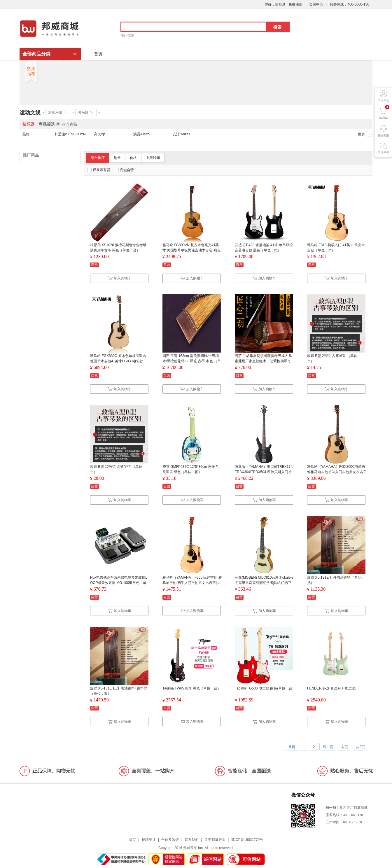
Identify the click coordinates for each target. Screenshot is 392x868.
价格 (133, 158)
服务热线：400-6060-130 (350, 4)
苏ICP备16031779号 (247, 840)
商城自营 (124, 170)
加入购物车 (120, 278)
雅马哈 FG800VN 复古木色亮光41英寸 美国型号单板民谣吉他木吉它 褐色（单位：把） (191, 250)
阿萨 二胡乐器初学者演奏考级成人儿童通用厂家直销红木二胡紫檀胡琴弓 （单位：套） (263, 361)
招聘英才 (149, 840)
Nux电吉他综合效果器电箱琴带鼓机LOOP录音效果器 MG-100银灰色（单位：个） (119, 583)
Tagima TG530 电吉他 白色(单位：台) (264, 688)
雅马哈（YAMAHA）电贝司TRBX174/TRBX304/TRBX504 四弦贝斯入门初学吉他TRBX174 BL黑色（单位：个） (264, 472)
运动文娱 (30, 113)
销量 (117, 158)
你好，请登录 (275, 4)
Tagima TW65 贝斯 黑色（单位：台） (192, 688)
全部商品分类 (36, 54)
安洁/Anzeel (182, 134)
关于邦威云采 (215, 840)
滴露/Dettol (142, 134)
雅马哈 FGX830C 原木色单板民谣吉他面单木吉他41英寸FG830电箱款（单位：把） (118, 361)
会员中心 (316, 4)
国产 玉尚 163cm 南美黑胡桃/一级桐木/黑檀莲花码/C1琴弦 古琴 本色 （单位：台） (192, 361)
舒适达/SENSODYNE (71, 134)
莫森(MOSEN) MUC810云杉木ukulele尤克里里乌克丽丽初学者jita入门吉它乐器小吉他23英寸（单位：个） (264, 583)
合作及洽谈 (170, 840)
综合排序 (98, 158)
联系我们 (192, 840)
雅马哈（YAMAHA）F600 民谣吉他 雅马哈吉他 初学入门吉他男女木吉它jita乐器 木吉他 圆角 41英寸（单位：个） (192, 583)
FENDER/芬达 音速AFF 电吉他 (331, 688)
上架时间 (153, 158)
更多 (365, 134)
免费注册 (295, 4)
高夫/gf (99, 134)
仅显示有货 (99, 170)
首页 (98, 54)
